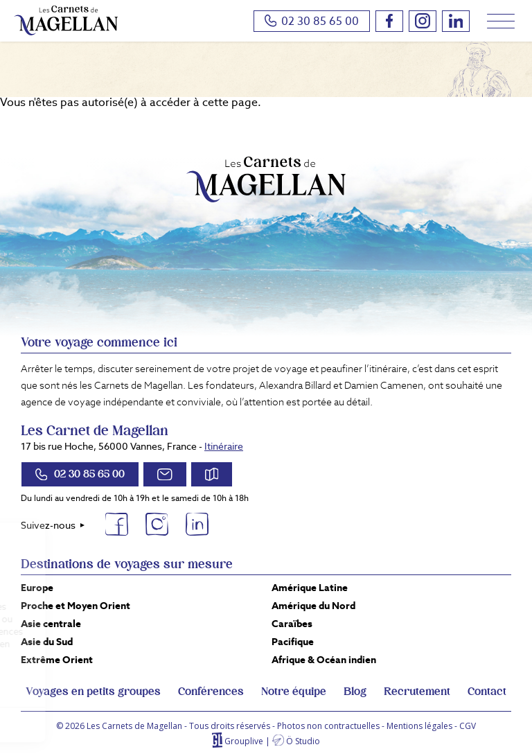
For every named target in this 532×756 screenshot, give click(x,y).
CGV (468, 726)
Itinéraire (224, 446)
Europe (37, 588)
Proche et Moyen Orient (76, 606)
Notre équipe (294, 692)
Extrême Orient (57, 660)
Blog (355, 692)
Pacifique (293, 642)
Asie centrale (51, 624)
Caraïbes (292, 624)
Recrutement (417, 692)
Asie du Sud (47, 642)
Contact (487, 692)
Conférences (211, 692)
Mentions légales (419, 726)
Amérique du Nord (313, 606)
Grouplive (244, 741)
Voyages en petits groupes (93, 692)
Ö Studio (303, 741)
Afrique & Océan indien (324, 660)
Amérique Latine (310, 588)
